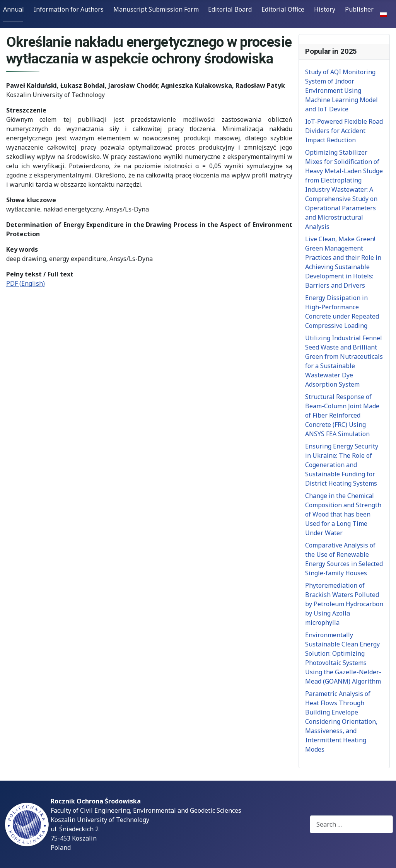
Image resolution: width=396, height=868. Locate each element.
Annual (14, 9)
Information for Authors (69, 9)
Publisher (359, 9)
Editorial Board (230, 9)
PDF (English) (26, 283)
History (325, 9)
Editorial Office (283, 9)
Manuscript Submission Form (156, 9)
